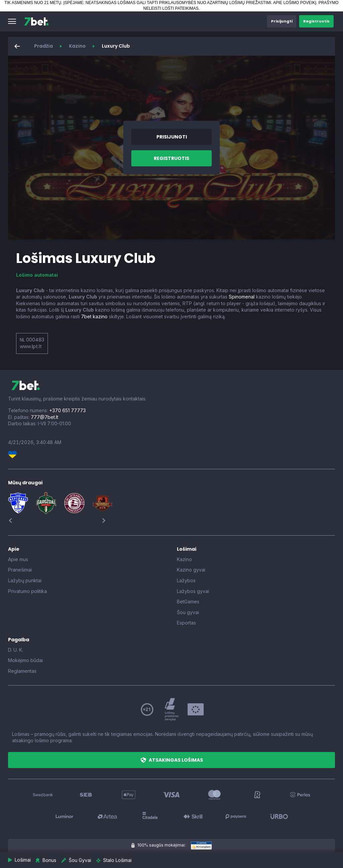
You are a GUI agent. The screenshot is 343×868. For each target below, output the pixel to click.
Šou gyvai (188, 612)
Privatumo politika (27, 591)
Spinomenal (242, 297)
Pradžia (44, 46)
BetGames (188, 602)
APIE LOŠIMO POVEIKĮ (295, 3)
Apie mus (18, 559)
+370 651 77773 (67, 410)
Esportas (186, 623)
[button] (12, 21)
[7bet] (36, 21)
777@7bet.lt (45, 417)
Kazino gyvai (191, 570)
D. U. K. (16, 650)
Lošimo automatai (37, 275)
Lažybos (186, 580)
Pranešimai (20, 570)
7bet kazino (94, 316)
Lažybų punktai (25, 580)
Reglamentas (22, 671)
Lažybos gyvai (193, 591)
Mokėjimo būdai (25, 660)
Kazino (77, 46)
